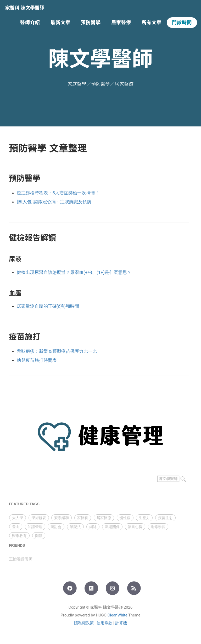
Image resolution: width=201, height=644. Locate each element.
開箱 (39, 536)
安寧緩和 (62, 518)
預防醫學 (91, 23)
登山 (16, 527)
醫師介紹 (30, 23)
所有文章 (152, 23)
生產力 (144, 518)
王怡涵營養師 (21, 559)
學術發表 (39, 518)
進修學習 (158, 527)
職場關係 (112, 527)
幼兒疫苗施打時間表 (37, 360)
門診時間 (182, 23)
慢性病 (125, 518)
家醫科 (83, 518)
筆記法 (75, 527)
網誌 (93, 527)
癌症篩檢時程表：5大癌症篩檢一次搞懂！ (58, 193)
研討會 (56, 527)
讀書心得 (135, 527)
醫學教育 (19, 536)
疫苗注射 (165, 518)
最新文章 (60, 23)
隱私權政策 (84, 623)
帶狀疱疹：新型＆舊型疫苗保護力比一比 (57, 351)
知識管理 (35, 527)
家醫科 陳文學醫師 (25, 8)
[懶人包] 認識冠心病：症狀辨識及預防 (54, 202)
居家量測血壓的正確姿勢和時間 (48, 306)
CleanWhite (118, 615)
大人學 (18, 518)
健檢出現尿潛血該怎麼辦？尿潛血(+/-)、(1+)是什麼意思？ (74, 272)
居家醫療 (121, 23)
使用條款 (104, 623)
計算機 (121, 623)
